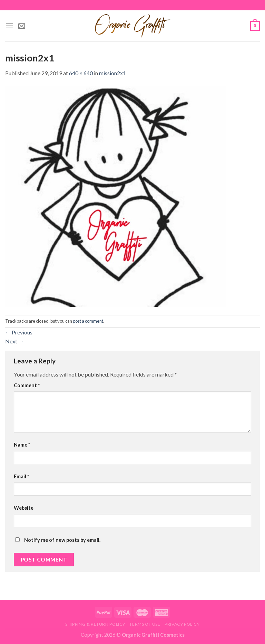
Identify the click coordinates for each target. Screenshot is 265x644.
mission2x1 (112, 73)
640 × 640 (81, 73)
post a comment (88, 321)
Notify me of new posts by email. (62, 540)
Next (14, 341)
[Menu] (9, 26)
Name (22, 445)
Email (21, 476)
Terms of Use (145, 624)
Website (24, 508)
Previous (19, 332)
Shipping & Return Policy (95, 624)
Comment (27, 385)
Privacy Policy (182, 624)
